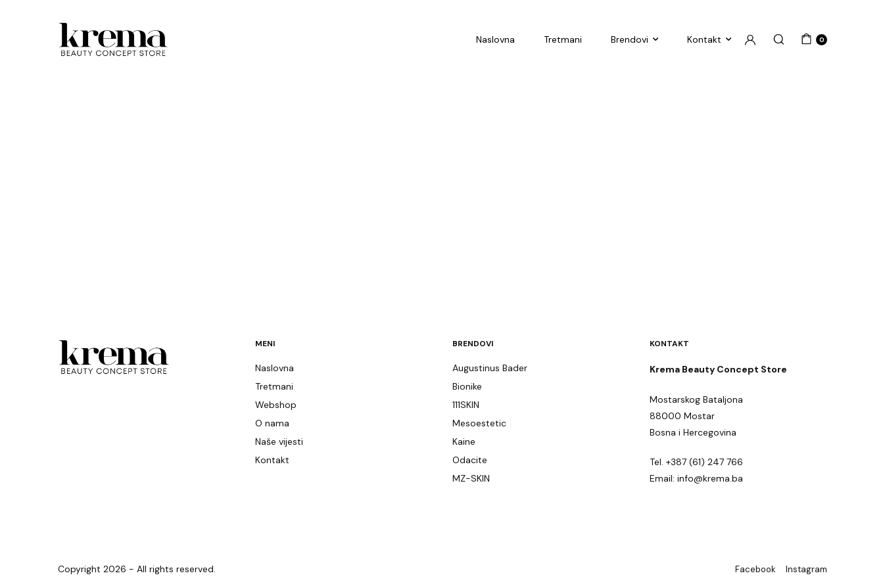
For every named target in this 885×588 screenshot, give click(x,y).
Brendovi (630, 39)
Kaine (464, 441)
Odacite (470, 460)
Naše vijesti (279, 441)
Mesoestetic (479, 423)
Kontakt (704, 39)
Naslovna (495, 39)
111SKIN (466, 405)
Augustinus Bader (490, 368)
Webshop (276, 405)
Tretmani (563, 39)
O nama (272, 423)
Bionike (467, 386)
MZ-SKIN (471, 478)
